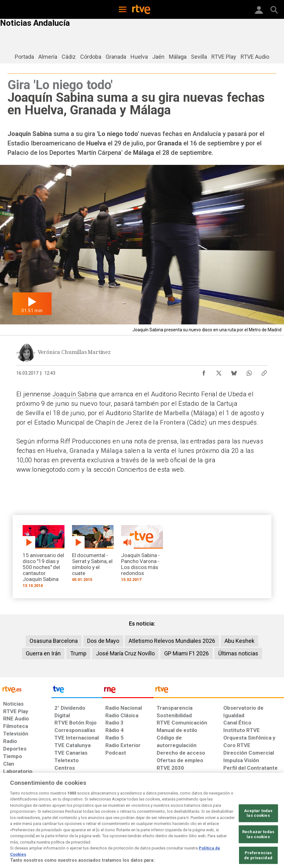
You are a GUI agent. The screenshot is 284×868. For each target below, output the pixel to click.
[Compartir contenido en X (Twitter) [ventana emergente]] (219, 372)
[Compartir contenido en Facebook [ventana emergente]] (204, 372)
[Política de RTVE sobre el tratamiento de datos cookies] (91, 816)
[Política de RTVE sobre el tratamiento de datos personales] (47, 816)
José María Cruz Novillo (125, 653)
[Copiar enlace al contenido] (264, 372)
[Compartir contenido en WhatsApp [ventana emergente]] (249, 372)
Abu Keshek (239, 641)
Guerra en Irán (43, 653)
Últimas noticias (238, 653)
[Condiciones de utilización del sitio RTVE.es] (12, 816)
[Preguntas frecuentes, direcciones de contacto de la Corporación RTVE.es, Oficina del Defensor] (221, 813)
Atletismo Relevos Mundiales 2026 (172, 641)
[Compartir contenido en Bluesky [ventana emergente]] (234, 372)
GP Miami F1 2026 (187, 653)
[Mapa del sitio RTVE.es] (198, 816)
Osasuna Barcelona (54, 641)
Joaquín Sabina (75, 394)
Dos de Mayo (103, 641)
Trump (78, 653)
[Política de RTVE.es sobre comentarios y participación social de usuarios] (258, 816)
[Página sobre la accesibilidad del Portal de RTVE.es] (171, 813)
